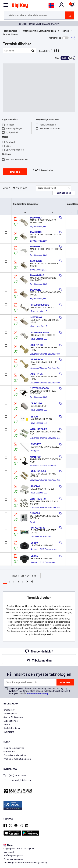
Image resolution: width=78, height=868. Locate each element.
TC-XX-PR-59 (38, 528)
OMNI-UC (35, 457)
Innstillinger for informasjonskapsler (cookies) (25, 863)
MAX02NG (36, 232)
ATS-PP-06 (37, 359)
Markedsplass (10, 714)
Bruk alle (15, 172)
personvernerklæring (37, 694)
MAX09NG (36, 261)
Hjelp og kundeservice (14, 748)
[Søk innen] (17, 51)
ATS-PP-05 (37, 374)
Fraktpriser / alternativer (15, 755)
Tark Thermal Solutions (41, 537)
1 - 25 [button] (12, 188)
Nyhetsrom (9, 732)
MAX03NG (36, 290)
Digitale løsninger (12, 728)
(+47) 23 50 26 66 (15, 776)
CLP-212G (36, 403)
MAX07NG (36, 218)
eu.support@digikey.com (18, 780)
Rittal (32, 522)
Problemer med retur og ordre (17, 759)
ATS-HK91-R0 (38, 471)
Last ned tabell (64, 193)
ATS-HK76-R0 (38, 499)
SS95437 (36, 444)
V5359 (34, 543)
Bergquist (35, 451)
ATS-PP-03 (37, 345)
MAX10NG (36, 317)
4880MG (35, 486)
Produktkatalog (10, 31)
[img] (20, 6)
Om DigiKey (9, 710)
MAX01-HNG (37, 275)
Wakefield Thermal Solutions (43, 466)
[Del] (73, 38)
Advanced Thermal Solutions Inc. (45, 354)
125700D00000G (39, 388)
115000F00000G (40, 305)
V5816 (34, 556)
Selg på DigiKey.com (13, 717)
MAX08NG (36, 246)
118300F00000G (40, 332)
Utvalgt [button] (47, 188)
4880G (34, 417)
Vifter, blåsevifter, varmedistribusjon (39, 31)
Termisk (65, 31)
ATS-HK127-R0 (39, 429)
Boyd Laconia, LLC (38, 226)
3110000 (35, 513)
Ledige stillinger (11, 721)
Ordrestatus (9, 752)
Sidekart (7, 725)
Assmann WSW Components (44, 549)
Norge (8, 845)
